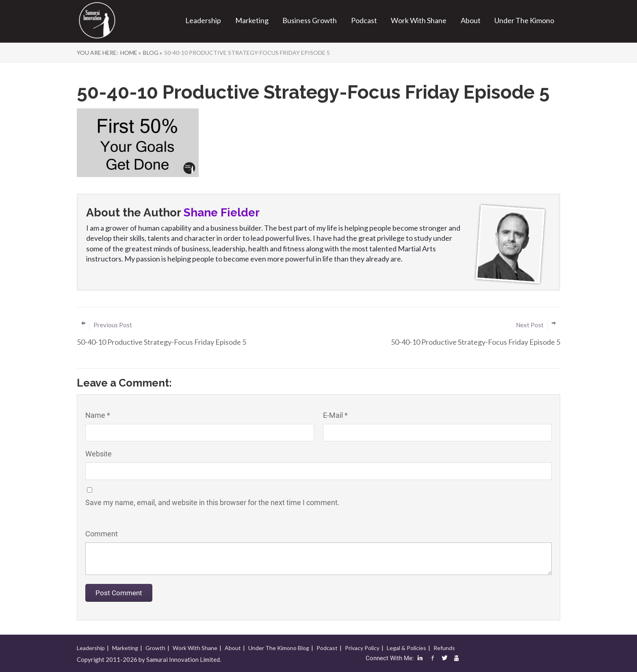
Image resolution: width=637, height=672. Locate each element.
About (471, 20)
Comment (102, 534)
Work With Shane (419, 20)
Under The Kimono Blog (279, 648)
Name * (98, 415)
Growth (155, 648)
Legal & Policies (406, 648)
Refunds (444, 648)
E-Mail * (335, 415)
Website (99, 454)
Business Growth (310, 20)
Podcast (364, 20)
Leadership (203, 20)
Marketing (252, 20)
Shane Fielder (222, 213)
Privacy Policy (362, 648)
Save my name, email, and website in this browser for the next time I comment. (212, 502)
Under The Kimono (524, 20)
